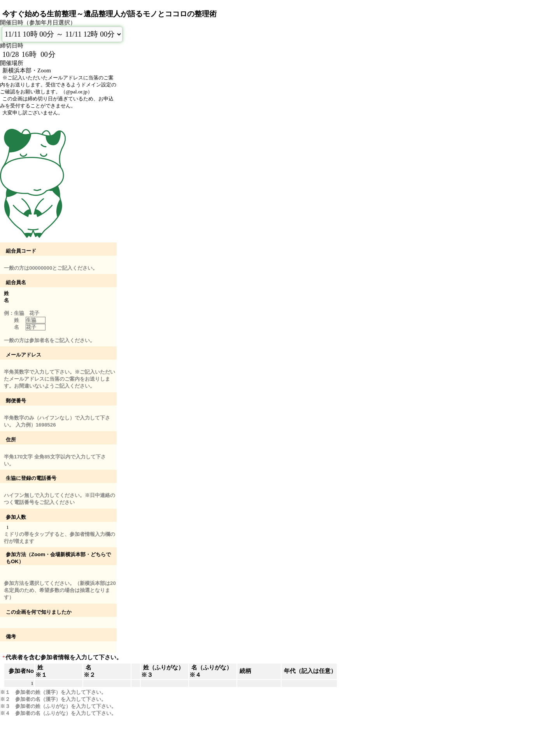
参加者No (21, 671)
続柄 (245, 671)
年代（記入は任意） (310, 671)
